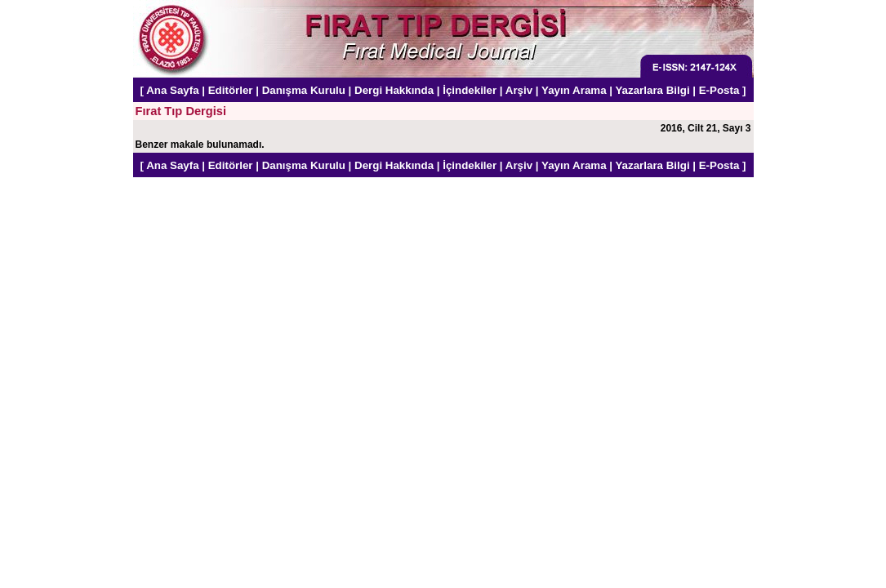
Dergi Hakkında (394, 90)
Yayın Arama (574, 90)
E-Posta (719, 90)
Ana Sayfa (172, 90)
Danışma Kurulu (304, 90)
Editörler (231, 90)
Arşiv (519, 90)
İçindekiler (470, 90)
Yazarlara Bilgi (652, 90)
